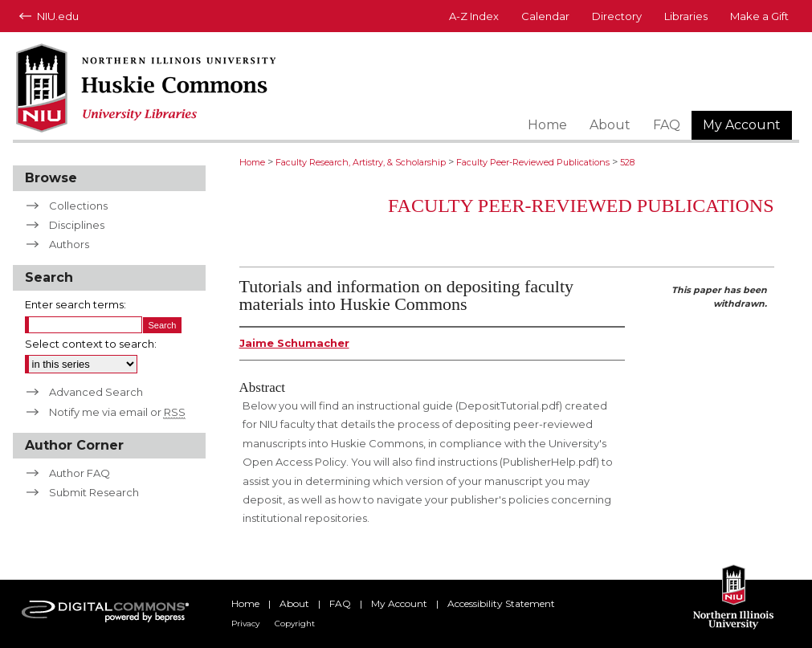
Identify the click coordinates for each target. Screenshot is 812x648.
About (294, 603)
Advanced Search (96, 392)
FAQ (340, 603)
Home (252, 162)
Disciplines (77, 225)
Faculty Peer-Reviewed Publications (533, 162)
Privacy (245, 624)
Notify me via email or (117, 412)
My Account (399, 603)
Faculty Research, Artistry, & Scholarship (361, 162)
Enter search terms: (75, 304)
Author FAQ (80, 473)
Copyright (295, 624)
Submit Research (94, 492)
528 (627, 162)
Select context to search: (91, 344)
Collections (78, 206)
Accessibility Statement (501, 603)
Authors (69, 244)
